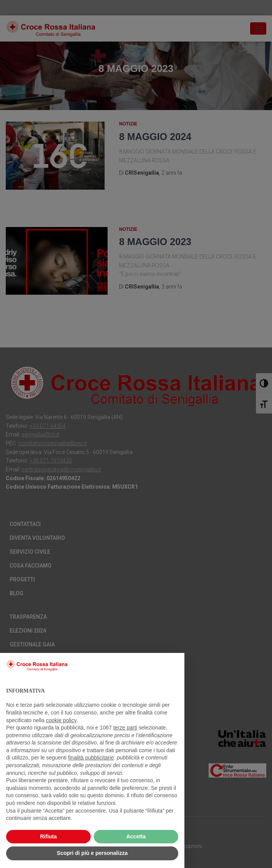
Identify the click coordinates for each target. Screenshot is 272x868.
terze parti (125, 728)
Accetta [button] (136, 836)
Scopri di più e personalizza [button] (92, 853)
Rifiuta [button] (48, 836)
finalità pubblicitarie (91, 758)
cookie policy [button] (61, 720)
